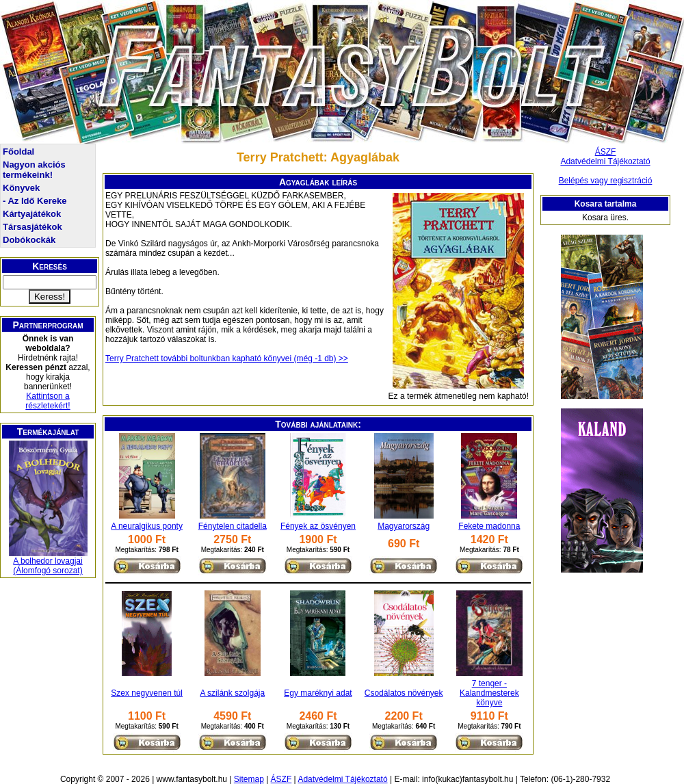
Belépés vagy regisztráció (606, 181)
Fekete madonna (489, 526)
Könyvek (21, 188)
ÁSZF (606, 152)
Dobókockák (29, 240)
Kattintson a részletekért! (48, 401)
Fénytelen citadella (233, 526)
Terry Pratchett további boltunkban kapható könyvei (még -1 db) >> (227, 358)
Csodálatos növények (404, 693)
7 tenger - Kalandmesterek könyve (489, 693)
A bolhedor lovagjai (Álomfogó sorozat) (48, 566)
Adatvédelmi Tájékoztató (605, 161)
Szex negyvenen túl (147, 693)
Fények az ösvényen (318, 526)
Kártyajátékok (32, 214)
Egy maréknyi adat (318, 693)
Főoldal (18, 152)
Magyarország (404, 526)
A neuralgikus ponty (147, 526)
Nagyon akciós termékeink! (34, 170)
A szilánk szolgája (232, 693)
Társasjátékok (32, 227)
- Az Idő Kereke (35, 201)
